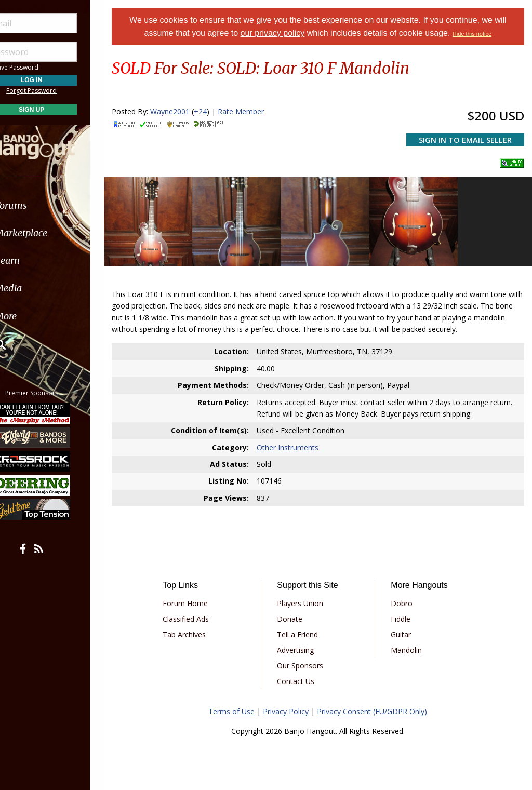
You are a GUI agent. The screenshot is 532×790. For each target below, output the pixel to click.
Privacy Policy (292, 706)
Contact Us (304, 675)
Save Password (39, 67)
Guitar (405, 629)
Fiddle (405, 613)
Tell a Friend (306, 629)
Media (35, 288)
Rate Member (254, 111)
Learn (34, 260)
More (33, 316)
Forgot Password (58, 91)
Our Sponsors (309, 660)
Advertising (304, 644)
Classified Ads (198, 613)
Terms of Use (238, 706)
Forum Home (198, 598)
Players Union (309, 598)
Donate (298, 613)
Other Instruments (296, 442)
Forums (38, 205)
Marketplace (48, 233)
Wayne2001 (183, 111)
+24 (213, 111)
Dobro (406, 598)
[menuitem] (58, 205)
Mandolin (411, 644)
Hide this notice (479, 34)
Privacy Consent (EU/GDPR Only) (379, 706)
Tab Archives (197, 629)
